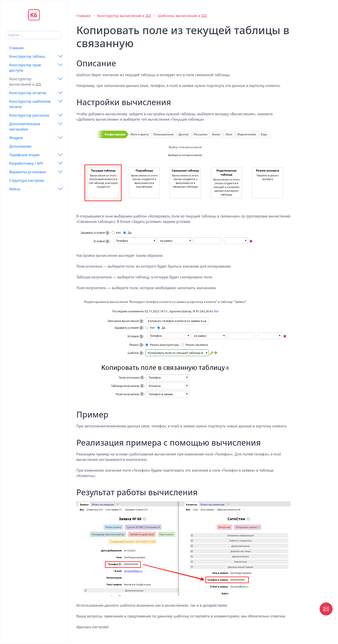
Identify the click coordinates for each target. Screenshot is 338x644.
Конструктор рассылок (29, 115)
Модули (16, 138)
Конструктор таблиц (27, 56)
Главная (16, 48)
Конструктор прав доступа (25, 68)
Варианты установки (28, 172)
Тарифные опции (24, 155)
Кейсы (15, 189)
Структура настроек (27, 180)
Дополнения (20, 146)
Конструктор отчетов (28, 93)
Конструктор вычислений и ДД (25, 82)
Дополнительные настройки (25, 127)
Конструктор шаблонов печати (30, 104)
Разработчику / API (26, 163)
